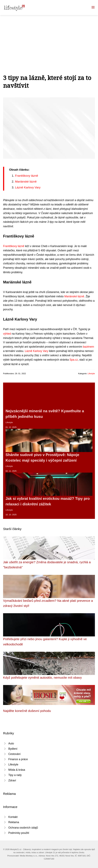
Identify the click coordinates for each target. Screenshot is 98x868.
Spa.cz (74, 360)
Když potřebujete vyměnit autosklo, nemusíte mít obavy (42, 677)
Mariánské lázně (26, 182)
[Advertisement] (49, 38)
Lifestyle (91, 374)
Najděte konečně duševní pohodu (27, 711)
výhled (7, 334)
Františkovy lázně (26, 176)
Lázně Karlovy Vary (28, 187)
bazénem (88, 347)
